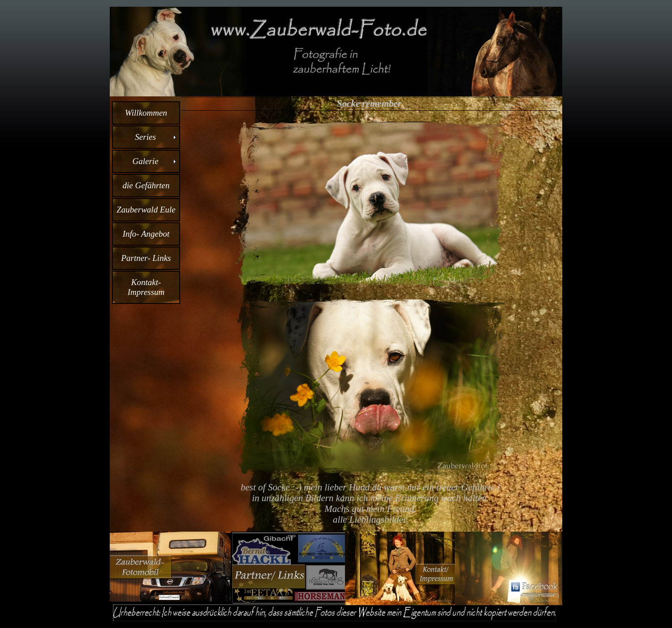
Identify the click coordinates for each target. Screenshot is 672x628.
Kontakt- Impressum (146, 287)
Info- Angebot (146, 234)
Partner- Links (146, 258)
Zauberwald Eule (146, 210)
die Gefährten (146, 185)
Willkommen (146, 113)
